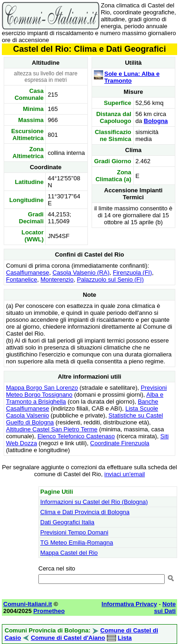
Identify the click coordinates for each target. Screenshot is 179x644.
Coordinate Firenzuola (120, 443)
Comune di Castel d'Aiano (68, 638)
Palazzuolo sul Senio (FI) (110, 279)
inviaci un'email (125, 474)
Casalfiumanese (28, 273)
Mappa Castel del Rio (69, 553)
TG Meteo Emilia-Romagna (77, 543)
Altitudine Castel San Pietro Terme (52, 429)
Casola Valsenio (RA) (81, 273)
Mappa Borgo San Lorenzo (42, 388)
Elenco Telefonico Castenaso (76, 436)
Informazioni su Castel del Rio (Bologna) (94, 502)
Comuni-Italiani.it (28, 604)
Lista (124, 638)
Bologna (156, 121)
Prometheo (49, 611)
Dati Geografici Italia (67, 522)
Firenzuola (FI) (133, 273)
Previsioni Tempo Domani (74, 532)
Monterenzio (57, 279)
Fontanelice (22, 279)
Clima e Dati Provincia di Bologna (85, 512)
